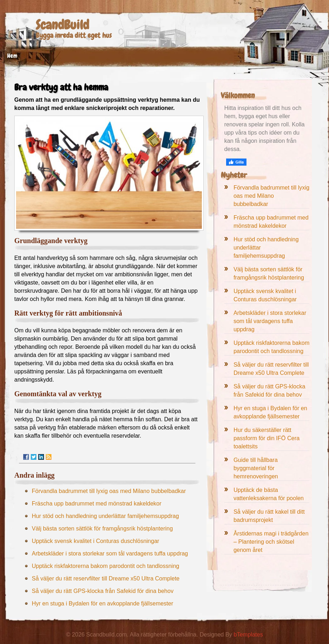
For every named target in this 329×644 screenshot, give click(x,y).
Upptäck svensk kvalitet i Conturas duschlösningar (96, 541)
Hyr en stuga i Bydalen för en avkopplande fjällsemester (103, 603)
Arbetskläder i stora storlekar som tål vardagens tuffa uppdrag (110, 554)
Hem (12, 56)
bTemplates (248, 635)
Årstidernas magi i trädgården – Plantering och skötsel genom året (271, 542)
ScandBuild (62, 25)
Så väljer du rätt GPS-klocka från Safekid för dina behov (103, 591)
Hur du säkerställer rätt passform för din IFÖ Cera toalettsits (267, 438)
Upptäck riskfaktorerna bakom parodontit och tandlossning (106, 566)
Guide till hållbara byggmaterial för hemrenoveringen (256, 468)
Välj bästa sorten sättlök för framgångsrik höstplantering (102, 529)
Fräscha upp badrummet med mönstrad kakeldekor (97, 504)
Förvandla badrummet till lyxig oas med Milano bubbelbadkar (109, 491)
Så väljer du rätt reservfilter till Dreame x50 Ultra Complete (106, 578)
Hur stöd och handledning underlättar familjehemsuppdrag (105, 516)
